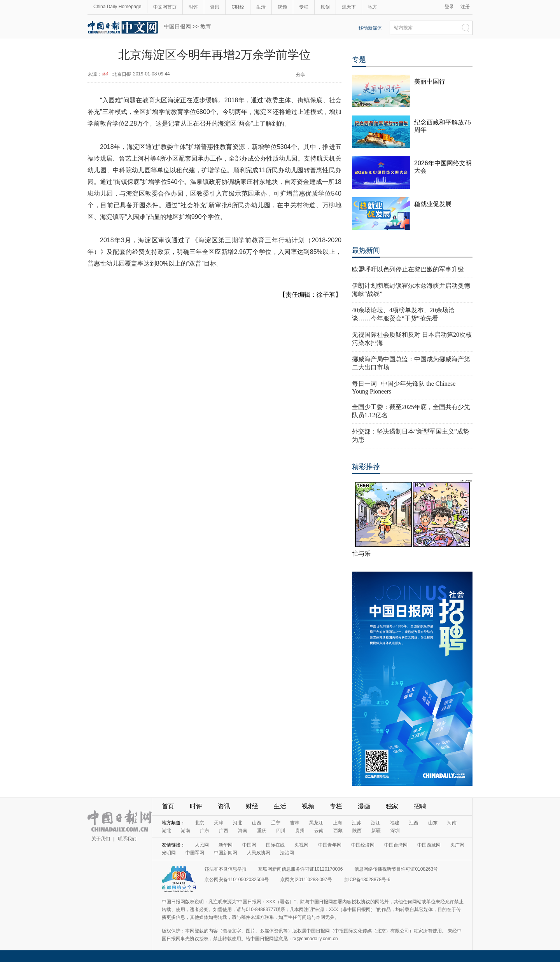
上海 (338, 823)
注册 (465, 7)
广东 (205, 831)
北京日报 (122, 74)
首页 (168, 806)
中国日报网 (177, 26)
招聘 (420, 806)
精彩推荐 (366, 467)
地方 (373, 7)
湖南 (185, 831)
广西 (224, 831)
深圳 (395, 831)
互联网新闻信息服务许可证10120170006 (300, 869)
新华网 (226, 845)
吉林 (295, 823)
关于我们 (101, 839)
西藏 (338, 831)
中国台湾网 (396, 845)
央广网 (457, 845)
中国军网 (195, 853)
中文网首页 (165, 7)
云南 (319, 831)
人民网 (202, 845)
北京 (199, 823)
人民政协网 (259, 853)
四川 (281, 831)
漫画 (364, 806)
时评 (193, 7)
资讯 (215, 7)
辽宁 (276, 823)
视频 (282, 7)
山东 (433, 823)
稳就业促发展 (433, 204)
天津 (219, 823)
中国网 (249, 845)
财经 (252, 806)
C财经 (238, 7)
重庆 (262, 831)
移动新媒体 (370, 28)
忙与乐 (361, 554)
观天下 (349, 7)
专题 (359, 59)
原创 (325, 7)
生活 (261, 7)
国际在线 (275, 845)
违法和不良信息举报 (226, 869)
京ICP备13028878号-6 (367, 880)
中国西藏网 (429, 845)
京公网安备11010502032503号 (237, 880)
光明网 (169, 853)
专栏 (304, 7)
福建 (395, 823)
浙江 (376, 823)
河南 (452, 823)
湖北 (166, 831)
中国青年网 (330, 845)
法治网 (287, 853)
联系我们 (127, 839)
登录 (449, 7)
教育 (206, 26)
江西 (414, 823)
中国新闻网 (226, 853)
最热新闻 (366, 250)
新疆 (376, 831)
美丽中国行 (430, 81)
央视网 (301, 845)
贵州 (300, 831)
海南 (243, 831)
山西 (257, 823)
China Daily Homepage (117, 7)
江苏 (357, 823)
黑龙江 (316, 823)
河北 (238, 823)
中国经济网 (363, 845)
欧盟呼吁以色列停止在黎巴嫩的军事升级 (408, 269)
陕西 (357, 831)
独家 (392, 806)
